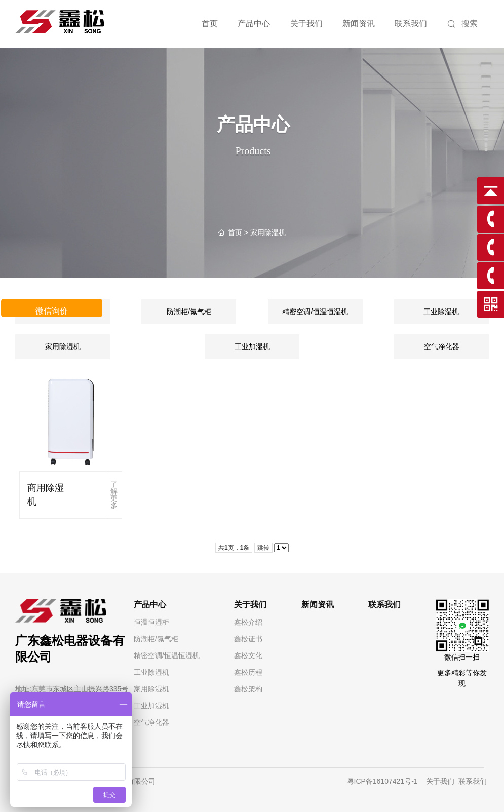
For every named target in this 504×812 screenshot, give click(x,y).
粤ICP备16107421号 (379, 781)
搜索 (462, 25)
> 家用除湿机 (252, 233)
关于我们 (439, 781)
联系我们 (474, 781)
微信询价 (52, 311)
